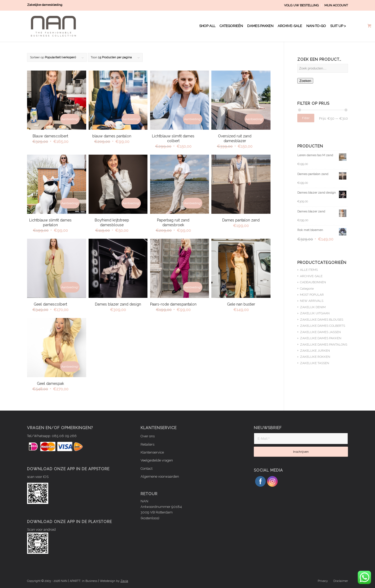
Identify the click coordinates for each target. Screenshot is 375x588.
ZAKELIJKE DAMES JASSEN (320, 332)
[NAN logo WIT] (55, 26)
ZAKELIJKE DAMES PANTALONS (324, 345)
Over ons (148, 436)
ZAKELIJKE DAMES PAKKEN (321, 338)
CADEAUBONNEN (313, 282)
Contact (147, 469)
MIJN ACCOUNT (336, 5)
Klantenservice (152, 452)
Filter (306, 118)
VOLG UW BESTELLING (301, 5)
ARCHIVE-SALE (311, 276)
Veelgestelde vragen (157, 460)
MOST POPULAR (312, 295)
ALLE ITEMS (309, 270)
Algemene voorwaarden (160, 476)
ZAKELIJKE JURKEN (315, 351)
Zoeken (305, 81)
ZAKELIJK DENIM (313, 307)
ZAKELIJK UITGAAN (315, 313)
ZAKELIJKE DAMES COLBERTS (322, 326)
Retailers (147, 444)
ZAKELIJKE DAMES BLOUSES (322, 320)
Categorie (307, 289)
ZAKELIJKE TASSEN (315, 363)
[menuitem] (302, 5)
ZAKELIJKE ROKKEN (315, 357)
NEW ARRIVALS (312, 301)
